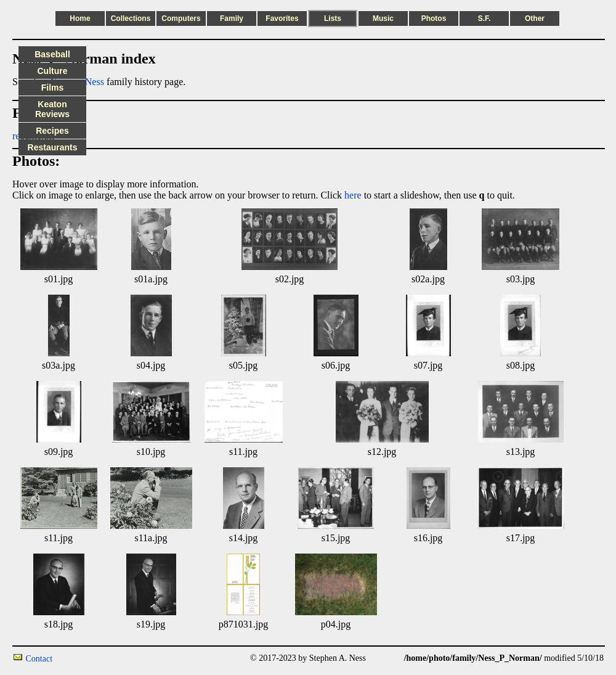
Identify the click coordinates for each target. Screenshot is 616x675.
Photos (434, 18)
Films (53, 88)
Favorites (282, 18)
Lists (333, 18)
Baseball (52, 54)
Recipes (52, 131)
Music (383, 18)
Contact (39, 659)
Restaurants (53, 147)
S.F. (484, 18)
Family (232, 18)
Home (80, 18)
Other (535, 18)
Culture (53, 71)
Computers (181, 18)
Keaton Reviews (52, 109)
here (353, 195)
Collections (131, 18)
